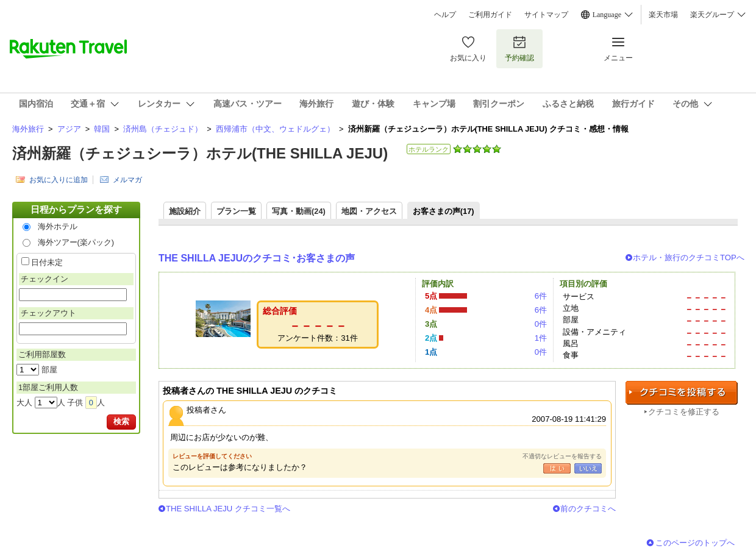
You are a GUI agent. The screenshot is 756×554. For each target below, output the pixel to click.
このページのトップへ (695, 543)
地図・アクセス (369, 211)
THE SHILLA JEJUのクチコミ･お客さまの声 (257, 258)
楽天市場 (663, 15)
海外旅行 (28, 129)
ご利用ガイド (490, 15)
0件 (541, 324)
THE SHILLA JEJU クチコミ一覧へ (228, 509)
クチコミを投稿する (682, 393)
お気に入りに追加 (59, 180)
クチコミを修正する (684, 412)
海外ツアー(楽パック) (76, 242)
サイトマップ (546, 15)
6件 (541, 296)
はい (557, 468)
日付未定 (47, 262)
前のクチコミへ (588, 509)
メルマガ (127, 180)
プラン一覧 (236, 211)
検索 (121, 421)
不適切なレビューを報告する (562, 456)
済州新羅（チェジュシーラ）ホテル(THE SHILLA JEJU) (200, 153)
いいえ (588, 468)
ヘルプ (445, 15)
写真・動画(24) (299, 211)
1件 (541, 338)
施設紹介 (185, 211)
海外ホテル (58, 226)
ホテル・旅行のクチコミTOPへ (689, 257)
